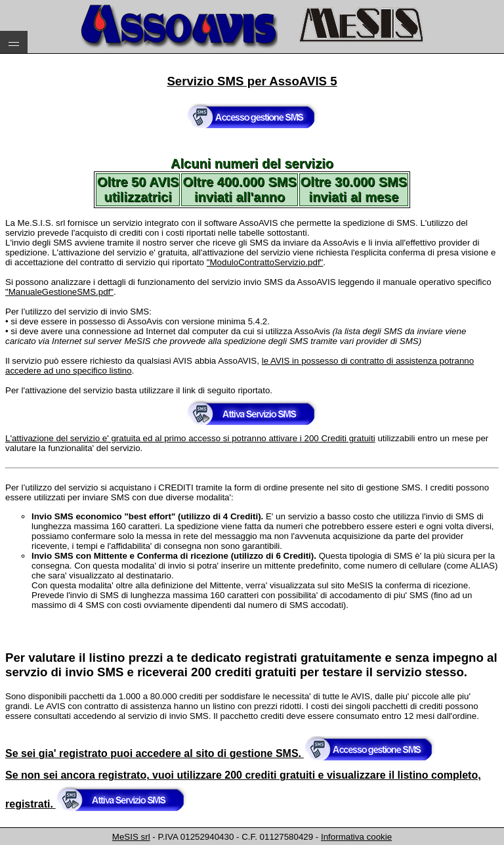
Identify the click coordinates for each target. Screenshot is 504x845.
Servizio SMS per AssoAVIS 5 (252, 81)
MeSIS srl (131, 837)
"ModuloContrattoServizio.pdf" (265, 262)
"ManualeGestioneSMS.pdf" (59, 292)
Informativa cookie (356, 837)
